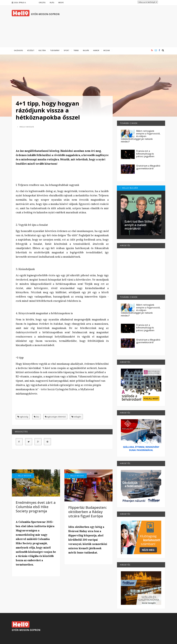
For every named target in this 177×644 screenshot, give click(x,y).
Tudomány (55, 50)
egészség (23, 417)
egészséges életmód (55, 417)
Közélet (31, 50)
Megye (61, 2)
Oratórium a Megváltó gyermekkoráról (148, 167)
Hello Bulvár (129, 188)
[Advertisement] (115, 26)
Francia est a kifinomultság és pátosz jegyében (145, 154)
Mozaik (107, 50)
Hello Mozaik (26, 127)
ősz (37, 417)
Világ (52, 2)
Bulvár (86, 50)
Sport (66, 50)
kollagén (76, 417)
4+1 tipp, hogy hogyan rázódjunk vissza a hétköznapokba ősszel (48, 110)
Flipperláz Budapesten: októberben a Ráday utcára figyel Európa (88, 512)
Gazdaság (18, 50)
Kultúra (42, 50)
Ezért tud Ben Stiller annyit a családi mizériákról (139, 225)
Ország (42, 2)
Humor (96, 50)
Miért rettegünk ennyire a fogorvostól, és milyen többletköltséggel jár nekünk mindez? (141, 136)
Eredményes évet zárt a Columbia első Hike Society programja (36, 507)
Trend (76, 50)
